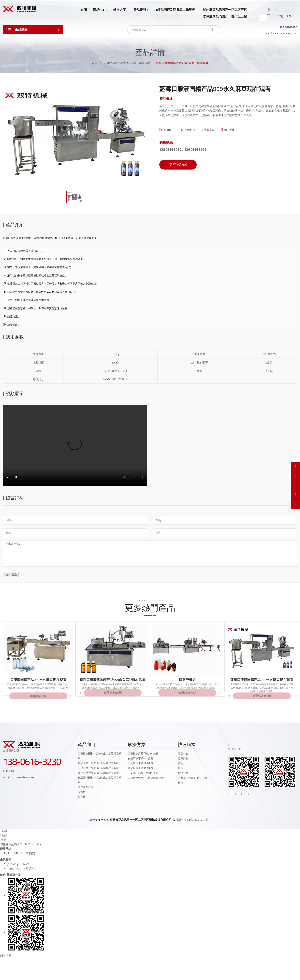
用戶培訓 (228, 130)
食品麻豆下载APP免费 (140, 758)
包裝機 (82, 797)
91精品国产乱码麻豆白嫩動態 (174, 10)
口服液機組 (187, 680)
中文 (280, 16)
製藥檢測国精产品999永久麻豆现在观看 (100, 756)
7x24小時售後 (187, 130)
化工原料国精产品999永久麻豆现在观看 (100, 780)
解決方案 (120, 10)
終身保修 (165, 130)
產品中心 (99, 10)
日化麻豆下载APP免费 (140, 763)
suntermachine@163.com (23, 868)
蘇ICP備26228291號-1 (198, 820)
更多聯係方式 (178, 164)
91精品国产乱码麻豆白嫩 (192, 778)
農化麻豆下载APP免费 (140, 768)
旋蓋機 (82, 792)
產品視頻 (140, 10)
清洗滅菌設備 (86, 787)
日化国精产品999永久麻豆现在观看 (98, 768)
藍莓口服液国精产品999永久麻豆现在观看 (239, 106)
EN (289, 16)
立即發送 (11, 574)
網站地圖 (6, 956)
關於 (180, 763)
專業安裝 (208, 130)
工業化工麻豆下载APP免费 (143, 773)
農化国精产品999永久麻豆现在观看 (98, 773)
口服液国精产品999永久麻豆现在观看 (127, 63)
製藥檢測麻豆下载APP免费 (143, 754)
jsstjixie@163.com (18, 864)
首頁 (84, 10)
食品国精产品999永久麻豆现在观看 (98, 763)
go (268, 17)
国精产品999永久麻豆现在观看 (146, 778)
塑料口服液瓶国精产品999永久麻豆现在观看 (113, 680)
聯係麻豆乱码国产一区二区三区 (225, 16)
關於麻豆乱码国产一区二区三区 (225, 10)
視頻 (180, 783)
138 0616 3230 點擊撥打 (22, 853)
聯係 (180, 768)
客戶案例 (183, 758)
